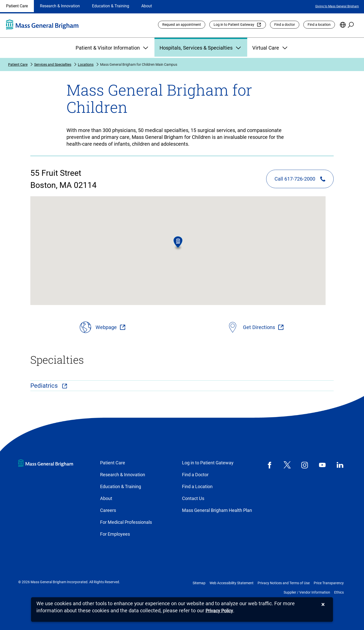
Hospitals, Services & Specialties (201, 48)
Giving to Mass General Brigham (337, 6)
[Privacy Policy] (219, 611)
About (147, 6)
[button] (178, 243)
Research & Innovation (60, 6)
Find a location (319, 25)
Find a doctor (285, 25)
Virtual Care (270, 48)
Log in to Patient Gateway (234, 25)
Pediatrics (45, 386)
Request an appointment (182, 25)
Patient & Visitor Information (112, 48)
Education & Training (111, 6)
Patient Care (17, 6)
